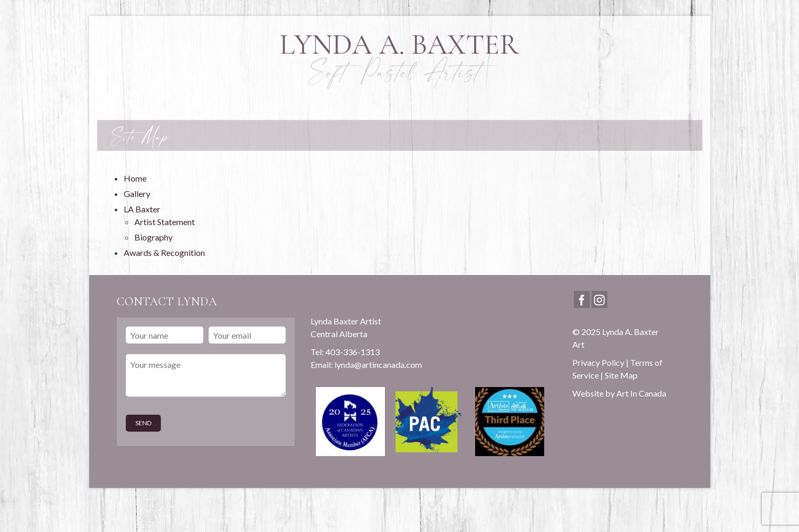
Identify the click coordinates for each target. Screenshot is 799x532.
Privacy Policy (598, 362)
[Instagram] (599, 299)
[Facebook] (582, 299)
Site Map (621, 375)
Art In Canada (641, 393)
